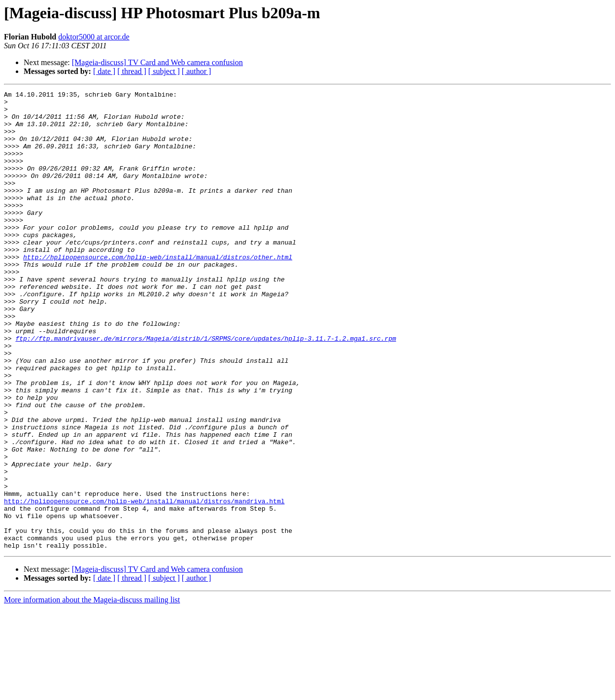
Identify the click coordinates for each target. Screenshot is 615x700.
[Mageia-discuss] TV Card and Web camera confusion (157, 62)
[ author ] (197, 71)
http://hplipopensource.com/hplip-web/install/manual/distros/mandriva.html (144, 584)
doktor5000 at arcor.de (94, 37)
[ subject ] (164, 71)
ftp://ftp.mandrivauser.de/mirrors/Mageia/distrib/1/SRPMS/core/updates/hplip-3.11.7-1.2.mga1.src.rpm (205, 388)
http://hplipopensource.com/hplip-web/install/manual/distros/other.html (158, 291)
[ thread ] (132, 71)
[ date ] (104, 71)
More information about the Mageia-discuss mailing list (92, 691)
